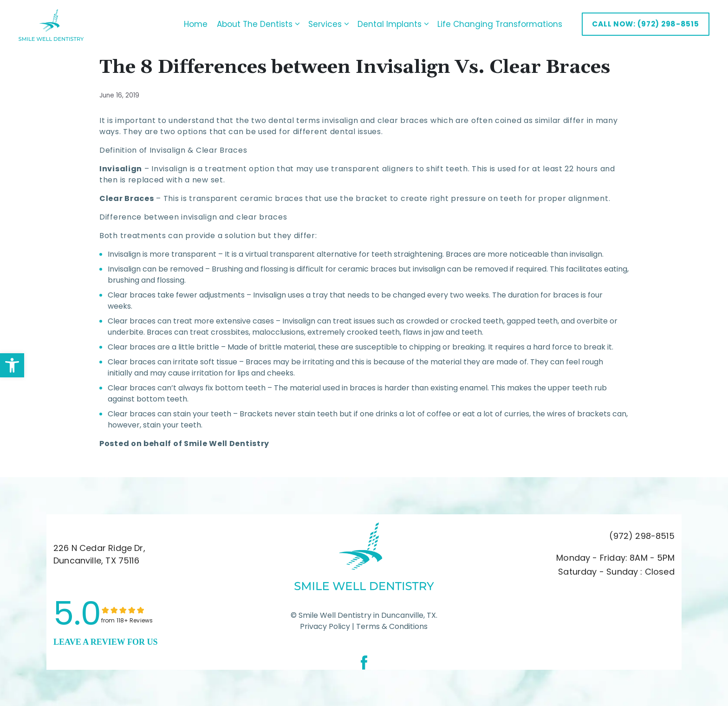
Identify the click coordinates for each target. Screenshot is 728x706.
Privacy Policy (325, 625)
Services (320, 24)
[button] (12, 365)
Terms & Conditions (391, 625)
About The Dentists (250, 24)
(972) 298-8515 (642, 535)
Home (185, 24)
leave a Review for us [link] (105, 641)
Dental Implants (385, 24)
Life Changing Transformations (490, 24)
